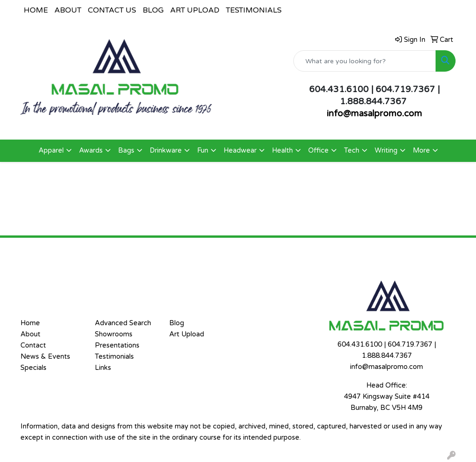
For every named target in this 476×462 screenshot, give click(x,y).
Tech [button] (352, 151)
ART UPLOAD (195, 10)
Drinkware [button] (166, 151)
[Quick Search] (365, 61)
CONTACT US (112, 10)
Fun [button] (203, 151)
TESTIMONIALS (254, 10)
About (30, 334)
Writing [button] (386, 151)
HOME (36, 10)
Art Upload (187, 334)
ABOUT (68, 10)
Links (103, 368)
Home (30, 323)
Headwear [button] (240, 151)
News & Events (45, 357)
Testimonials (114, 357)
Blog (177, 323)
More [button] (421, 151)
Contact (33, 345)
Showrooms (114, 334)
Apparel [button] (51, 151)
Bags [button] (126, 151)
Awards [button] (91, 151)
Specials (33, 368)
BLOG (153, 10)
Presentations (117, 345)
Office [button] (318, 151)
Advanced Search (123, 323)
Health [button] (282, 151)
